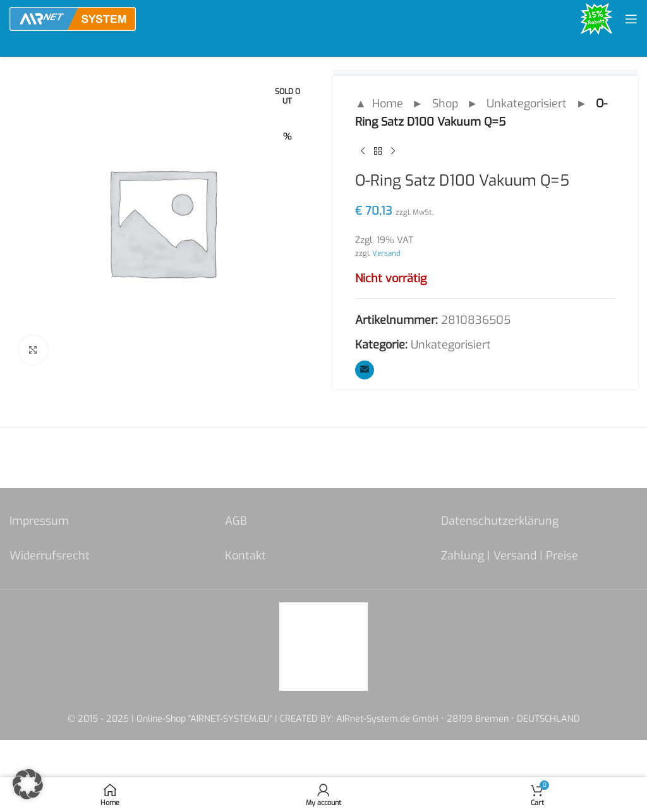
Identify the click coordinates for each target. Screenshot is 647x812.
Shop (445, 104)
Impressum (39, 521)
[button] (28, 784)
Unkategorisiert (527, 104)
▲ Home (379, 104)
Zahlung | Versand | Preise (510, 556)
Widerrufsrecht (50, 556)
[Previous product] (363, 152)
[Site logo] (73, 18)
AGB (236, 521)
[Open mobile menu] (631, 19)
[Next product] (393, 152)
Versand (386, 253)
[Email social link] (365, 370)
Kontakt (245, 556)
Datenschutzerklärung (500, 521)
